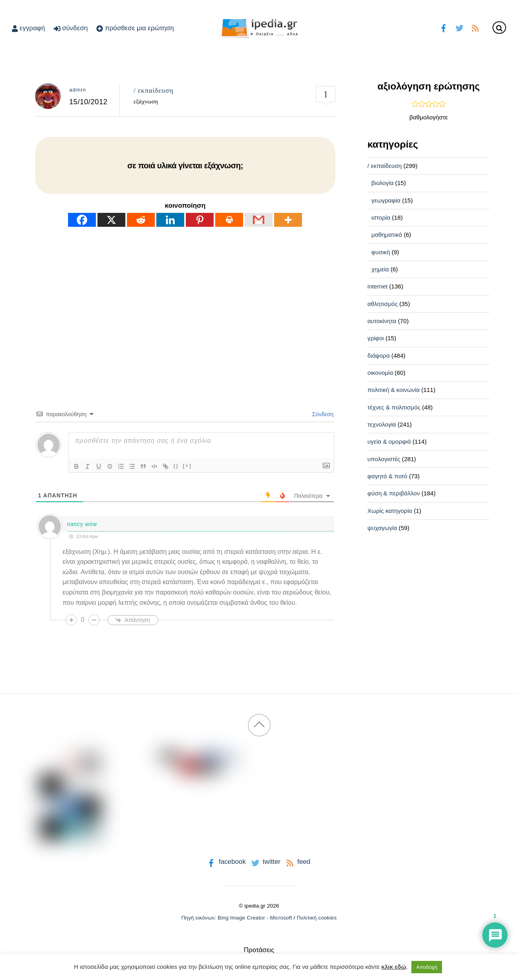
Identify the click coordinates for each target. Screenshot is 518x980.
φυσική (381, 252)
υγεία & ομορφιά (389, 441)
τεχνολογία (382, 424)
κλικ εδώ (394, 967)
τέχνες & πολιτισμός (394, 407)
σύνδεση (71, 28)
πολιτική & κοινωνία (394, 390)
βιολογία (383, 183)
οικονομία (380, 373)
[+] (187, 466)
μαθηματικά (387, 235)
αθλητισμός (383, 304)
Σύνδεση (322, 414)
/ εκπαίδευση (153, 90)
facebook (226, 862)
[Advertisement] (185, 304)
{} (176, 466)
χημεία (380, 269)
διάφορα (379, 356)
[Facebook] (82, 220)
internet (378, 286)
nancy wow (82, 524)
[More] (288, 220)
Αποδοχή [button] (427, 967)
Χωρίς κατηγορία (390, 511)
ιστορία (381, 217)
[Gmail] (259, 220)
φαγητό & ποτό (388, 476)
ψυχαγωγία (382, 528)
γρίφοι (376, 338)
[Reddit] (141, 220)
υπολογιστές (384, 459)
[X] (111, 220)
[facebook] (444, 27)
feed (297, 862)
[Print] (229, 220)
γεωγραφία (386, 200)
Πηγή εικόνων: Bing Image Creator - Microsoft (237, 918)
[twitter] (459, 27)
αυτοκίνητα (382, 321)
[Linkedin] (170, 220)
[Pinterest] (200, 220)
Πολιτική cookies (317, 918)
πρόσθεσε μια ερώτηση (135, 28)
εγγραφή (28, 28)
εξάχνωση (146, 101)
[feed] (475, 27)
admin (78, 90)
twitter (265, 862)
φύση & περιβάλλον (394, 493)
